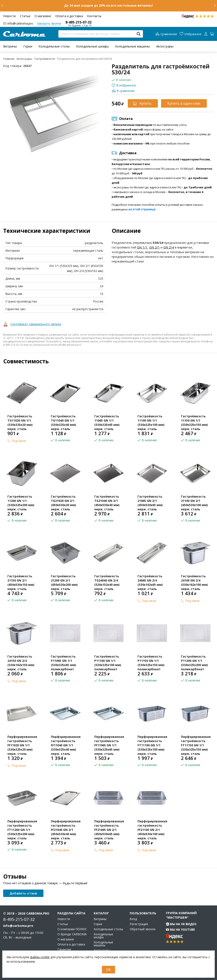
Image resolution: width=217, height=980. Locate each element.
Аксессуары (165, 46)
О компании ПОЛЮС (72, 929)
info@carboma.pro (20, 23)
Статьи (25, 16)
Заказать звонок (49, 23)
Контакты (94, 16)
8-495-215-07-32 (79, 22)
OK (108, 970)
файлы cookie (40, 957)
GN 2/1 (154, 247)
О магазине (43, 16)
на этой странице (142, 209)
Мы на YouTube (180, 929)
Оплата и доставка (69, 16)
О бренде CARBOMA (72, 934)
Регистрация (139, 924)
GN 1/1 (142, 247)
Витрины (10, 46)
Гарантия (64, 949)
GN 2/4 (169, 247)
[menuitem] (10, 46)
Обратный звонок (143, 929)
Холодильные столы (54, 46)
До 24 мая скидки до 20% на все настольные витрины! (108, 5)
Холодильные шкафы (92, 46)
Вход (133, 919)
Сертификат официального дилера (36, 324)
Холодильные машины (132, 46)
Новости (9, 16)
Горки (28, 46)
